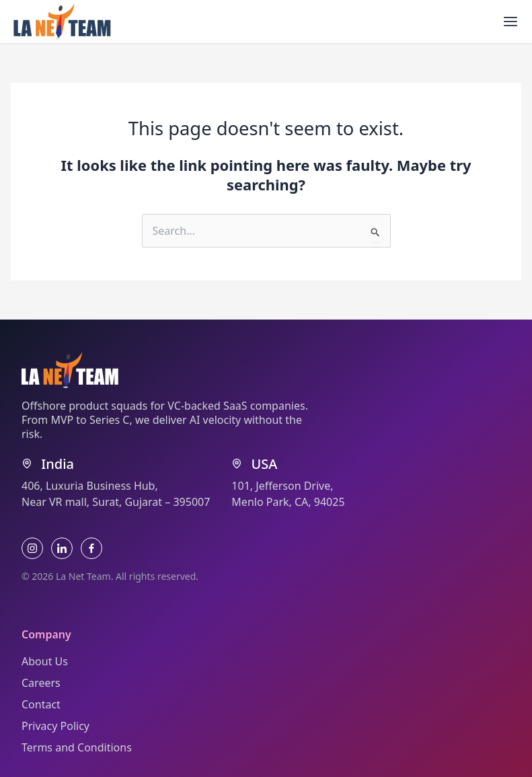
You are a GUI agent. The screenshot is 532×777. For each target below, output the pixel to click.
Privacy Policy (55, 726)
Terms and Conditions (77, 747)
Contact (41, 704)
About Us (45, 661)
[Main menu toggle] (510, 22)
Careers (41, 683)
